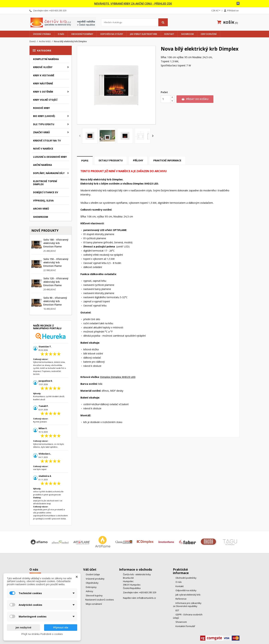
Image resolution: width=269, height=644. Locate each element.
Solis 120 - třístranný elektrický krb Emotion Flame (56, 282)
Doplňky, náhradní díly (49, 173)
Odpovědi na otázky (112, 34)
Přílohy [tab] (138, 160)
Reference (181, 599)
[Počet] (166, 99)
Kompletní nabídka (46, 59)
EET (177, 610)
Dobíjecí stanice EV (46, 192)
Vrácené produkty (95, 579)
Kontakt (169, 34)
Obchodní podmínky (82, 34)
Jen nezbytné (23, 627)
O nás (61, 34)
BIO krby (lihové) (44, 116)
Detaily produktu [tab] (111, 160)
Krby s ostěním (43, 92)
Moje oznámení (94, 604)
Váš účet (90, 569)
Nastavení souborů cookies (100, 600)
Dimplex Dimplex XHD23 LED (118, 377)
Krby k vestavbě (44, 75)
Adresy (89, 591)
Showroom (187, 34)
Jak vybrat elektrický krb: (144, 34)
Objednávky (92, 583)
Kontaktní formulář (185, 626)
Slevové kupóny (94, 595)
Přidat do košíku (195, 99)
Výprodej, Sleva (43, 201)
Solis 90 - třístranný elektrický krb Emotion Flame (55, 301)
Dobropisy (91, 587)
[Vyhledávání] (134, 22)
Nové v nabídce (43, 149)
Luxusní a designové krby (50, 157)
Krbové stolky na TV (47, 141)
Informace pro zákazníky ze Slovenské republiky (187, 605)
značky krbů (42, 132)
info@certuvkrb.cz (147, 598)
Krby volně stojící (45, 100)
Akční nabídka (43, 165)
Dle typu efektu (44, 124)
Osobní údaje (93, 574)
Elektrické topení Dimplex (45, 183)
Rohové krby (41, 108)
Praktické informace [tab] (167, 160)
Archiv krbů (41, 209)
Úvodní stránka (42, 34)
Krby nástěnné (43, 83)
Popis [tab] (85, 161)
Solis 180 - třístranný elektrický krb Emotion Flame (56, 243)
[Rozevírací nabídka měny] (216, 11)
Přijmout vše (61, 627)
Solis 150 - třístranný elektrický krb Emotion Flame (56, 262)
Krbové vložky (43, 67)
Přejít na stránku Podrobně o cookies (42, 634)
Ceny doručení (209, 34)
